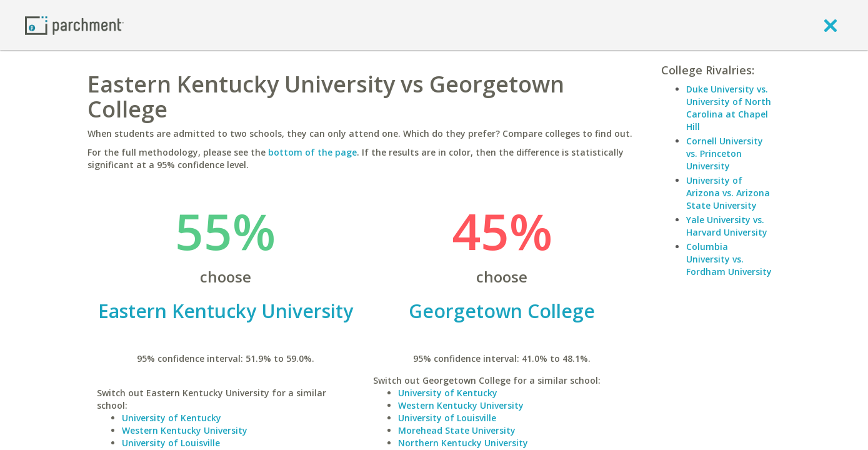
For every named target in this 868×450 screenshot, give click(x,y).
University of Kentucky (172, 418)
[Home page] (74, 25)
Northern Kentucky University (463, 443)
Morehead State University (457, 430)
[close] (831, 25)
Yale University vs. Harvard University (727, 226)
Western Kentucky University (185, 430)
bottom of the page (312, 152)
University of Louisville (171, 443)
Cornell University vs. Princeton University (725, 153)
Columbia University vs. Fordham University (729, 259)
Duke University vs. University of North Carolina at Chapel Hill (729, 108)
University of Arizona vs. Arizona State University (728, 193)
